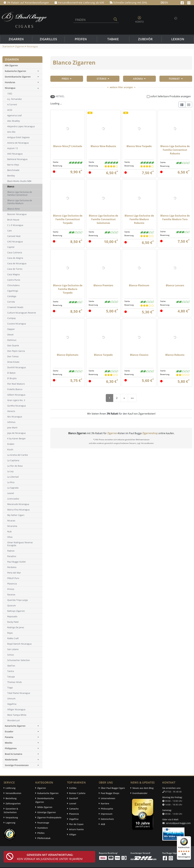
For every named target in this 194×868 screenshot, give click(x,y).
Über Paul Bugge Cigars (113, 788)
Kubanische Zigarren (22, 71)
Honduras (22, 82)
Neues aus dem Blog (143, 788)
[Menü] (189, 838)
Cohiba (73, 788)
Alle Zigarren (11, 65)
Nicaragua (10, 88)
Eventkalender (140, 793)
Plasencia (74, 814)
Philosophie (107, 809)
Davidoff (74, 798)
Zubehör (145, 39)
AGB (103, 824)
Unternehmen (108, 798)
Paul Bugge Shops (110, 793)
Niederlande (22, 760)
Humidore (43, 828)
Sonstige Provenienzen (22, 765)
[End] (132, 398)
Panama (22, 737)
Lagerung (10, 823)
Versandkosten (13, 793)
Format (176, 79)
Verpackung (12, 817)
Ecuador (22, 731)
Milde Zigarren (45, 807)
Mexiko (22, 743)
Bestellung (11, 798)
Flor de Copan (76, 824)
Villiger (73, 834)
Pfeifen (81, 39)
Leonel (73, 803)
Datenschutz (107, 819)
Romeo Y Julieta (77, 793)
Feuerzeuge (43, 823)
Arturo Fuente (76, 829)
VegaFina (74, 819)
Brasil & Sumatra (22, 754)
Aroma (139, 79)
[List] (182, 105)
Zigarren (16, 39)
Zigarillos (48, 39)
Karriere (105, 803)
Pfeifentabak (44, 838)
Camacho (74, 809)
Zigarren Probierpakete (49, 817)
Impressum (107, 814)
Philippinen (22, 748)
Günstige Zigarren (47, 812)
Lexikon (178, 39)
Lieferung (11, 788)
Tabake (113, 39)
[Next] (124, 398)
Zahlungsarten (13, 803)
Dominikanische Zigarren (22, 77)
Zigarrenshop (150, 433)
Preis (67, 79)
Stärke (103, 79)
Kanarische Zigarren (22, 726)
